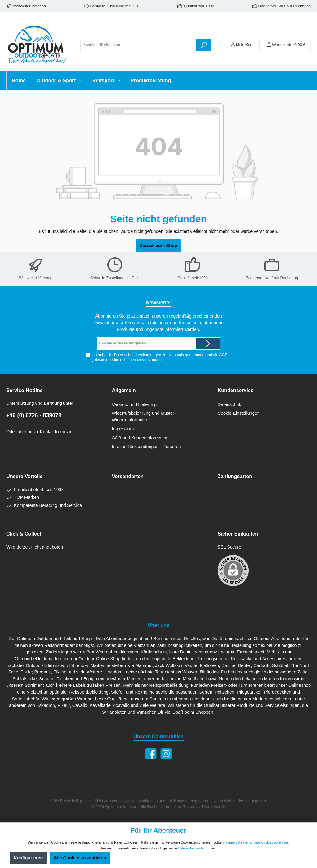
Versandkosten (145, 801)
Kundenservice (236, 390)
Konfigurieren (28, 858)
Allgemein (124, 390)
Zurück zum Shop (159, 246)
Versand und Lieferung (134, 404)
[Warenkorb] (287, 45)
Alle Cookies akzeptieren (80, 858)
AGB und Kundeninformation (140, 438)
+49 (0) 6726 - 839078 (34, 415)
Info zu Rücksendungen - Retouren (146, 447)
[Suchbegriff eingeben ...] (139, 45)
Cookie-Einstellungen (239, 413)
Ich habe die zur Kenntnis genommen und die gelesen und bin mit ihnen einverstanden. (160, 357)
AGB (223, 355)
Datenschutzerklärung (194, 848)
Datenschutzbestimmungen (138, 355)
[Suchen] (204, 45)
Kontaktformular (56, 432)
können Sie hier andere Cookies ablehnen (257, 842)
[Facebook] (151, 754)
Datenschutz (230, 404)
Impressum (123, 429)
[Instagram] (166, 754)
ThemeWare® (214, 807)
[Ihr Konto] (243, 45)
